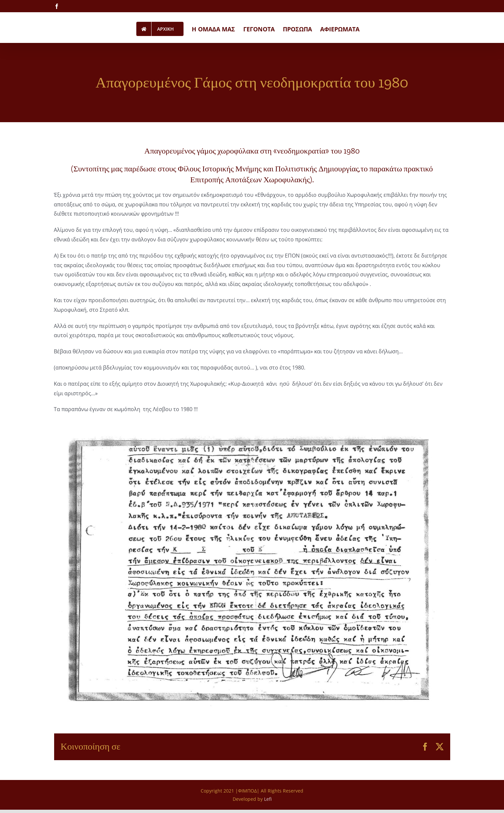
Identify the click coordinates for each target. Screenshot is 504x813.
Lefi (268, 799)
